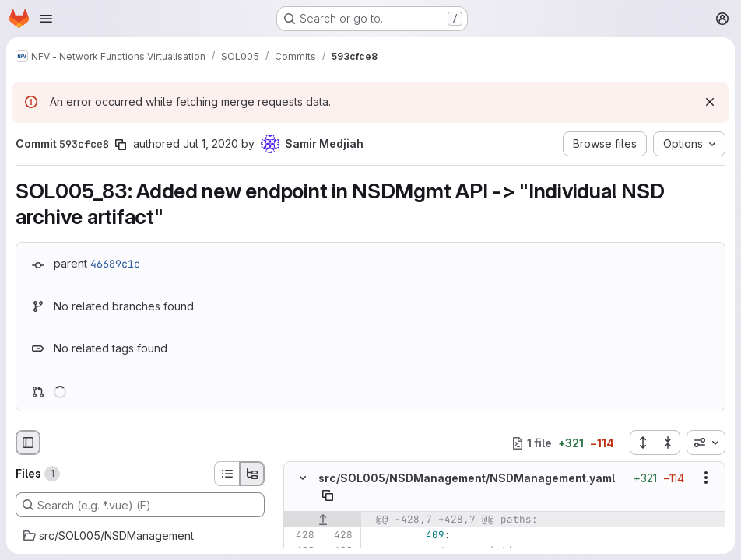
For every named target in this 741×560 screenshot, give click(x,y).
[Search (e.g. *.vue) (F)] (140, 505)
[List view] (227, 474)
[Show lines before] (323, 520)
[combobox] (706, 443)
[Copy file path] (328, 495)
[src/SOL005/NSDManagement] (140, 536)
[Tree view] (252, 474)
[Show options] (706, 478)
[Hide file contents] (303, 478)
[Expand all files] (642, 443)
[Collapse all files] (668, 443)
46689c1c (115, 264)
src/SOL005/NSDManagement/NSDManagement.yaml (467, 478)
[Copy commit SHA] (121, 145)
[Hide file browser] (28, 443)
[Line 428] (301, 535)
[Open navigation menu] (46, 19)
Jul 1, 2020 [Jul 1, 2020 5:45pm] (211, 143)
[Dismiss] (710, 102)
